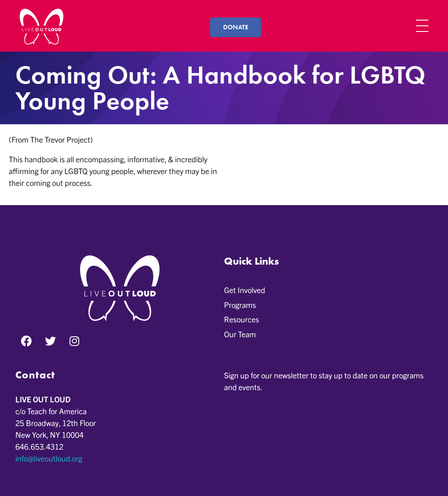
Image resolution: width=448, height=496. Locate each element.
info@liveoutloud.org (49, 458)
